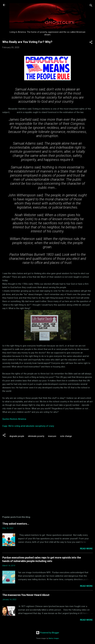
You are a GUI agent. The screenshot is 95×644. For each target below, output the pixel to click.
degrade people (17, 436)
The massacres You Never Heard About (26, 595)
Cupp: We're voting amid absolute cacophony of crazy (28, 426)
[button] (91, 43)
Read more (86, 549)
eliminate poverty (36, 436)
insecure (52, 436)
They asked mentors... (16, 524)
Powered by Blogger (48, 633)
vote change (66, 436)
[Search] (91, 6)
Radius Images (54, 638)
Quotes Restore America (14, 419)
